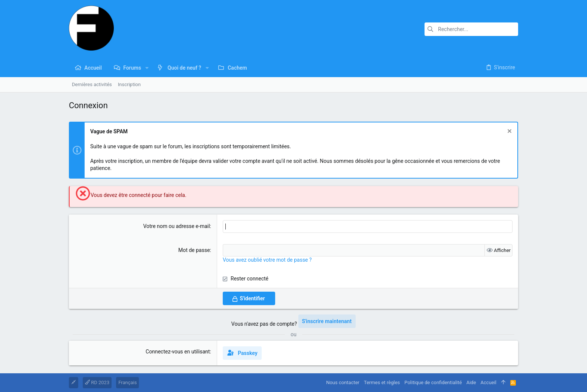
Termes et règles (382, 382)
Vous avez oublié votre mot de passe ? (267, 260)
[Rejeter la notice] (509, 132)
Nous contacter (343, 382)
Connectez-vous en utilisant (178, 352)
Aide (471, 382)
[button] (147, 68)
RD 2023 (97, 382)
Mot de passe (194, 250)
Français (127, 382)
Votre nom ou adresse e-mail (176, 226)
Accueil (489, 382)
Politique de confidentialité (433, 382)
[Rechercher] (471, 29)
